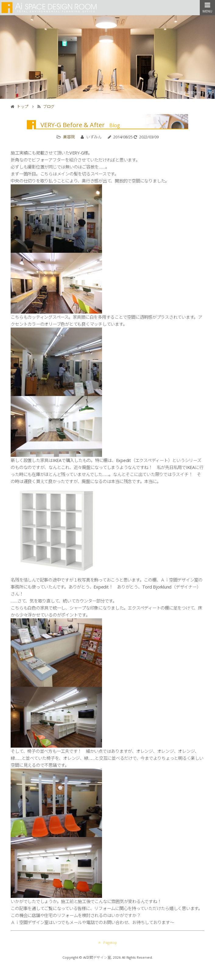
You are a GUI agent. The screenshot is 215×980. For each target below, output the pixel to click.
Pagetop (108, 942)
